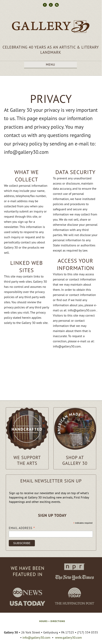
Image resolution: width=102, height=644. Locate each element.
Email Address (22, 528)
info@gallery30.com (36, 637)
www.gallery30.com (69, 637)
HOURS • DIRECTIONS (52, 621)
